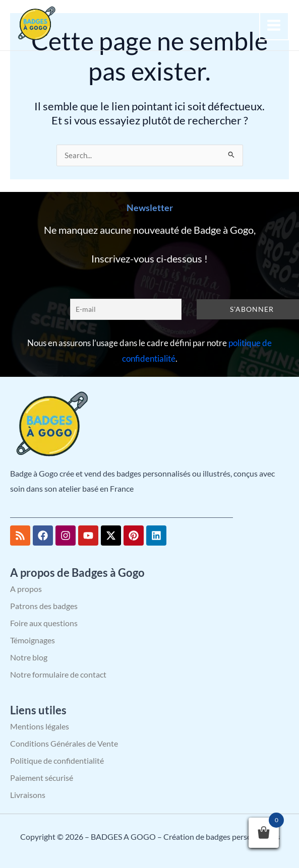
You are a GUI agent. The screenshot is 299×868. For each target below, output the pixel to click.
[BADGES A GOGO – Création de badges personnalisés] (35, 24)
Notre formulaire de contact (58, 674)
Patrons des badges (44, 606)
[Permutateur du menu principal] (274, 25)
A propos (26, 589)
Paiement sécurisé (42, 778)
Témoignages (33, 640)
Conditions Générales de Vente (64, 743)
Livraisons (28, 795)
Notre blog (29, 657)
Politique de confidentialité (57, 760)
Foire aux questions (44, 623)
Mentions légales (40, 726)
